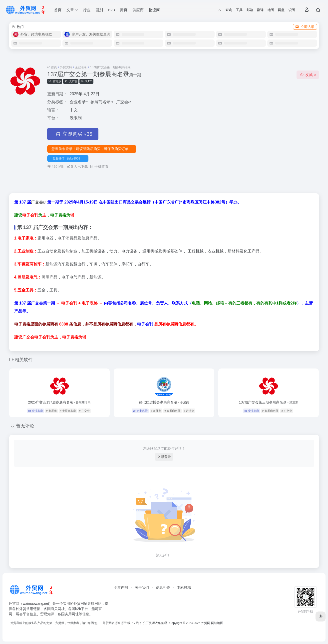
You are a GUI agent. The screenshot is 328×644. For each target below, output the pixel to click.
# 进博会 (189, 411)
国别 (99, 10)
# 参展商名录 (68, 411)
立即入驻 (305, 27)
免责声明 (121, 587)
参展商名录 (100, 102)
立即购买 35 (73, 134)
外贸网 (206, 623)
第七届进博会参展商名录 (164, 402)
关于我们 (142, 587)
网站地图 (217, 623)
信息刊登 (163, 587)
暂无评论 (25, 426)
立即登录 (164, 457)
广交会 (122, 102)
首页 (58, 10)
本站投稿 (184, 587)
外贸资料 (66, 67)
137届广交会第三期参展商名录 (269, 402)
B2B (111, 10)
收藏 (308, 75)
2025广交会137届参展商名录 (59, 402)
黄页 (124, 10)
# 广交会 (84, 411)
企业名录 (81, 67)
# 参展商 (51, 411)
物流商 (154, 10)
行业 (87, 10)
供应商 (138, 10)
